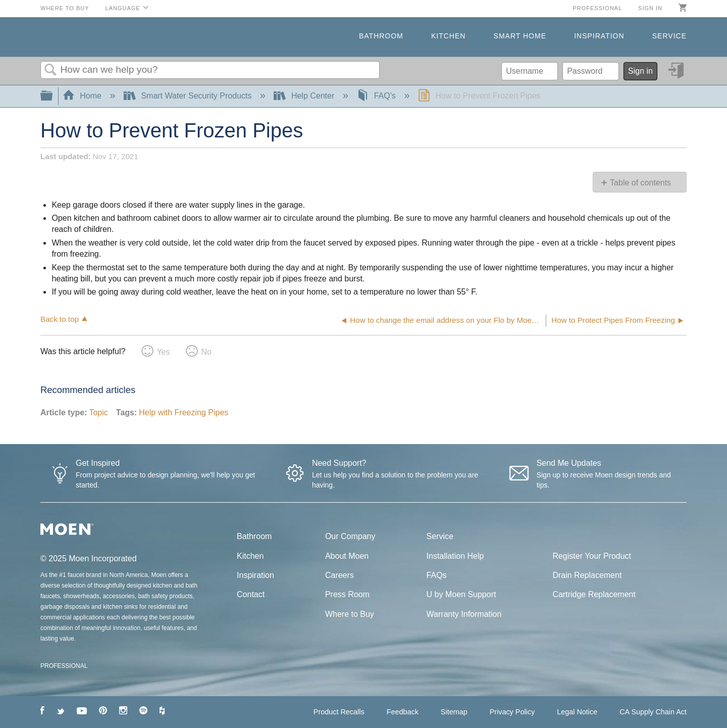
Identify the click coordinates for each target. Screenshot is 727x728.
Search (50, 70)
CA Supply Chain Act (653, 712)
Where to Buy (65, 8)
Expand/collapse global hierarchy (53, 96)
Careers (340, 575)
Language (123, 8)
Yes (163, 352)
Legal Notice (577, 712)
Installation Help (455, 556)
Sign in (650, 8)
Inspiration (599, 36)
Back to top (60, 319)
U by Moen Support (461, 594)
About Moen (347, 556)
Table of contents (640, 183)
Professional (597, 8)
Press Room (347, 594)
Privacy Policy (512, 712)
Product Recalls (339, 712)
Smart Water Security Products (189, 96)
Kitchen (448, 36)
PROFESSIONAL (64, 666)
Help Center (305, 96)
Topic (98, 412)
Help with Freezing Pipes (184, 412)
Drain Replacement (587, 575)
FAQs (437, 575)
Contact (251, 594)
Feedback (403, 712)
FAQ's (377, 96)
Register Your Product (592, 556)
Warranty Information (464, 614)
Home (83, 96)
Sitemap (454, 712)
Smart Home (520, 36)
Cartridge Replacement (594, 594)
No (206, 352)
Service (669, 36)
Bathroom (381, 36)
